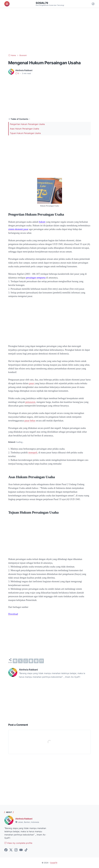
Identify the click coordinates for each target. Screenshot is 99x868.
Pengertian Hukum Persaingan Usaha (27, 124)
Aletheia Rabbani (24, 819)
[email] (42, 661)
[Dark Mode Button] (93, 4)
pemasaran (30, 402)
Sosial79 (42, 3)
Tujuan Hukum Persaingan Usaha (25, 133)
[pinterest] (36, 661)
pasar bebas (30, 421)
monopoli (33, 453)
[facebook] (15, 661)
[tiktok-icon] (26, 850)
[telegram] (31, 661)
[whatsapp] (26, 661)
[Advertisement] (49, 31)
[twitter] (20, 661)
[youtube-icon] (21, 850)
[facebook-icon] (6, 850)
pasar (31, 383)
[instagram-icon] (16, 850)
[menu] (7, 4)
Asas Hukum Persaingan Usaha (24, 129)
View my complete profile (18, 843)
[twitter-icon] (11, 850)
